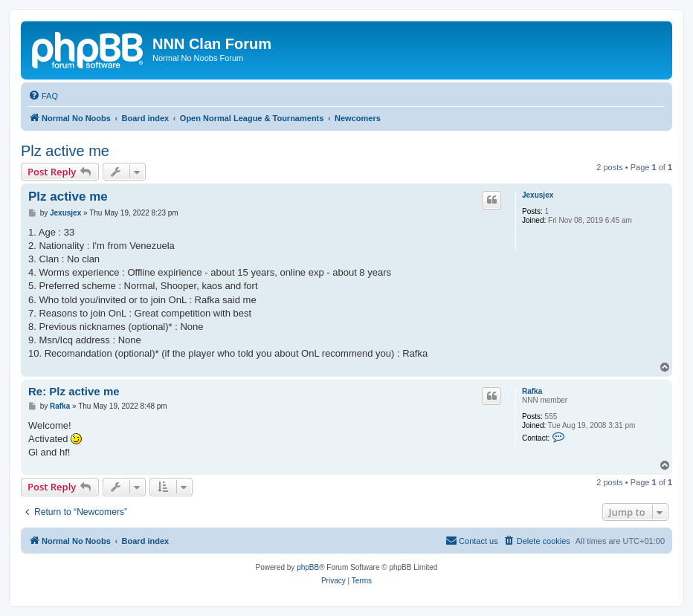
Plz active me (65, 151)
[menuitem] (43, 96)
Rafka (532, 391)
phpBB (308, 567)
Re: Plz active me (74, 391)
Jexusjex (538, 195)
